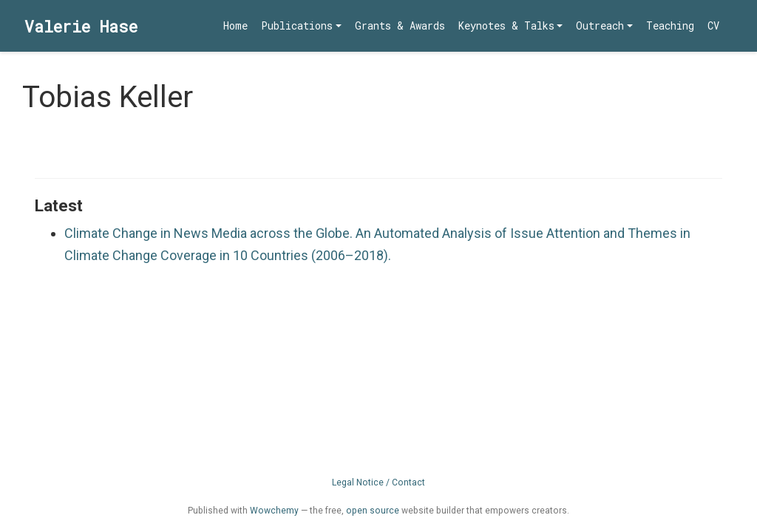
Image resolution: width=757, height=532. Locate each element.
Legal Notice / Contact (378, 482)
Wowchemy (274, 511)
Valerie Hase (81, 26)
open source (373, 511)
